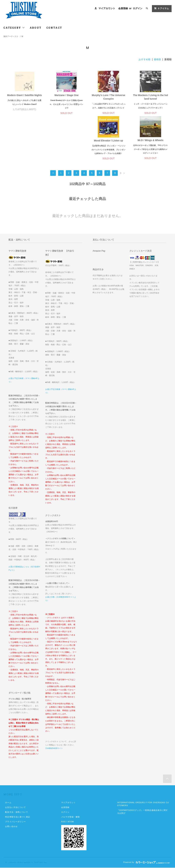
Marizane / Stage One (67, 95)
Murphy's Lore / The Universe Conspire (109, 97)
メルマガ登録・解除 (70, 817)
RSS (63, 822)
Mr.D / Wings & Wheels (67, 141)
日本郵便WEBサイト (54, 749)
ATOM (71, 822)
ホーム (8, 803)
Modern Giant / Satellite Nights (25, 95)
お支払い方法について (15, 808)
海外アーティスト (11, 36)
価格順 (157, 59)
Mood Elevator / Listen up (24, 141)
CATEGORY (14, 28)
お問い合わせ (11, 827)
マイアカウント (107, 8)
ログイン (138, 8)
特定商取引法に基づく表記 (18, 817)
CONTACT (54, 28)
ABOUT (36, 28)
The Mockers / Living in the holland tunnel (150, 97)
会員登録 (123, 8)
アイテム (161, 8)
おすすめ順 (145, 59)
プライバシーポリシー (15, 822)
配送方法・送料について (16, 812)
